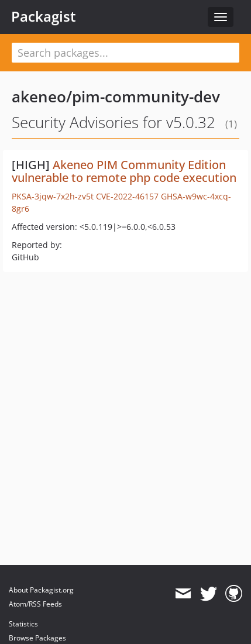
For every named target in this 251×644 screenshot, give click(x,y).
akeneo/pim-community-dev (116, 97)
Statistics (23, 624)
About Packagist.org (41, 590)
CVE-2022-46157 (127, 196)
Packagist (44, 16)
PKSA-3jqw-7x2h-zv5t (53, 196)
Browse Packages (37, 638)
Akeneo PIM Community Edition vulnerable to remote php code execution (124, 171)
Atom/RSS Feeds (35, 604)
